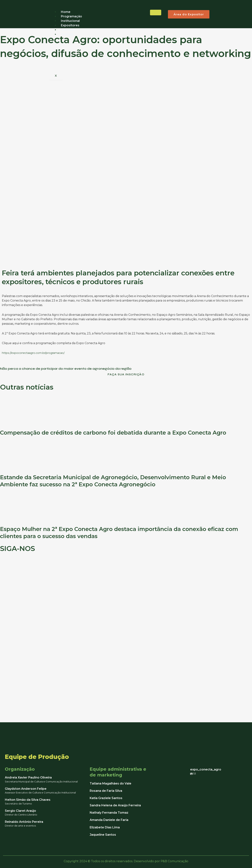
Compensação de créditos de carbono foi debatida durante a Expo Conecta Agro (123, 434)
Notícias (67, 30)
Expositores (70, 25)
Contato (67, 34)
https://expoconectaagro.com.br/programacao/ (37, 353)
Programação (71, 16)
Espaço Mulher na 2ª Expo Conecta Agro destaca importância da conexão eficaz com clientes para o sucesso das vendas (122, 533)
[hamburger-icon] (156, 13)
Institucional (70, 21)
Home (66, 12)
